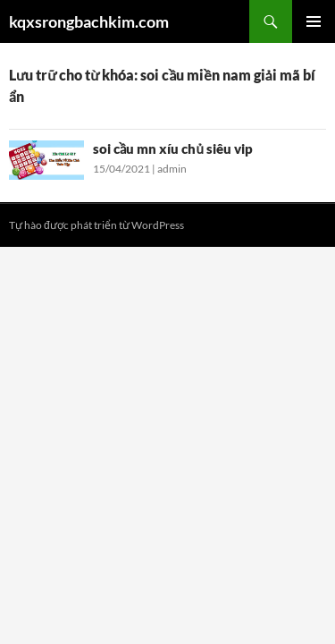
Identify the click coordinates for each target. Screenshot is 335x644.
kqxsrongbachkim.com (89, 21)
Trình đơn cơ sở (314, 21)
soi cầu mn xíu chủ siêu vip (173, 148)
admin (172, 169)
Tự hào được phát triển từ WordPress (96, 225)
